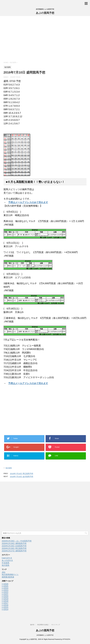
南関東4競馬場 (8, 577)
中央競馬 (6, 563)
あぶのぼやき (7, 560)
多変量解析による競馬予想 (45, 635)
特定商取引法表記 (43, 625)
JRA (4, 572)
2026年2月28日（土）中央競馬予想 (17, 541)
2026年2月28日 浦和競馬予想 (14, 543)
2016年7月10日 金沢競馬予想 (22, 477)
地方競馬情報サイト (10, 575)
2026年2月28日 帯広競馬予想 (14, 548)
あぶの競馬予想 (45, 13)
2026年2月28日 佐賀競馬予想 (14, 546)
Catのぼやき (7, 558)
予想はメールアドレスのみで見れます (28, 202)
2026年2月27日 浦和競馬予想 (14, 551)
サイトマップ (56, 625)
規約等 (32, 625)
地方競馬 (9, 468)
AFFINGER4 (66, 639)
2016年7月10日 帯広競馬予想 (22, 474)
